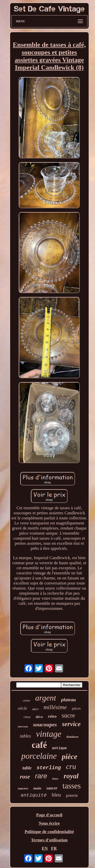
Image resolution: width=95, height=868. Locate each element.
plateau (68, 700)
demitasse (72, 737)
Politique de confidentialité (49, 832)
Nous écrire (49, 823)
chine (27, 717)
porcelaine (39, 756)
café (39, 745)
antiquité (34, 795)
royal (71, 776)
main (37, 788)
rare (41, 776)
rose (25, 777)
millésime (55, 707)
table (27, 768)
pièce (70, 757)
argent (46, 698)
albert (35, 709)
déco (39, 717)
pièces (76, 709)
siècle (22, 708)
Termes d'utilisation (49, 840)
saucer (52, 788)
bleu (56, 795)
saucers (23, 788)
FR (54, 848)
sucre (68, 715)
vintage (49, 734)
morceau (23, 726)
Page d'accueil (49, 815)
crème (26, 701)
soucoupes (45, 724)
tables (25, 736)
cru (71, 766)
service (71, 724)
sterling (49, 768)
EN (45, 848)
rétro (52, 716)
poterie (72, 795)
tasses (72, 786)
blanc (55, 779)
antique (59, 748)
